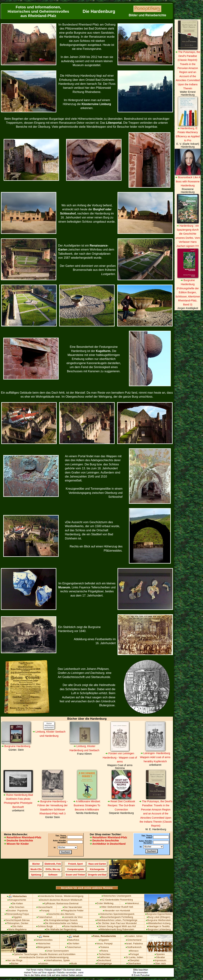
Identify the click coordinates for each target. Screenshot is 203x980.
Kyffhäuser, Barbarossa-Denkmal (61, 903)
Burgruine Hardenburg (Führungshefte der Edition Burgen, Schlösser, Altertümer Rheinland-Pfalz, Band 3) (188, 292)
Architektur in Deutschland (108, 844)
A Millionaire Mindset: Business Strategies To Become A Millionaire (87, 805)
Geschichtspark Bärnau (17, 920)
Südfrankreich (134, 947)
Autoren (43, 963)
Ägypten (17, 917)
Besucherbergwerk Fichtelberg (117, 917)
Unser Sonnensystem (57, 951)
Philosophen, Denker (17, 923)
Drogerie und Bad (97, 875)
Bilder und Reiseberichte (147, 15)
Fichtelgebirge (104, 963)
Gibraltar (160, 957)
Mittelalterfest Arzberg (158, 923)
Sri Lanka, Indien (134, 957)
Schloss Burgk (45, 926)
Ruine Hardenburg (73, 926)
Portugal (134, 954)
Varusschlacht (44, 907)
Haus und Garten (97, 864)
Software (53, 875)
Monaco (134, 951)
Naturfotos (73, 940)
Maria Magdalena (17, 929)
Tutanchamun (45, 917)
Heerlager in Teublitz (159, 926)
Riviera (104, 951)
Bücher (36, 864)
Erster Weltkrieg (104, 903)
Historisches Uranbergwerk (117, 896)
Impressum (160, 960)
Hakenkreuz (132, 903)
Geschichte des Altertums (61, 914)
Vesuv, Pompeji (104, 943)
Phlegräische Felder (72, 911)
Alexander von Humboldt (117, 911)
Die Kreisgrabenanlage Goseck (61, 920)
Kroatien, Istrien (134, 936)
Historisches (43, 943)
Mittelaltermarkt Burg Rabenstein (116, 929)
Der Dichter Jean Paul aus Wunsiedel (116, 923)
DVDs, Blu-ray (53, 869)
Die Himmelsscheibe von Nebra (61, 923)
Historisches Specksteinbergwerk (116, 914)
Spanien (160, 954)
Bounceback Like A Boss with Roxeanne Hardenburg (188, 181)
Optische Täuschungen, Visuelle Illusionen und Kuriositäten (44, 954)
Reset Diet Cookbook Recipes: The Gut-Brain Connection (121, 805)
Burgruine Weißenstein (159, 920)
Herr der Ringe (14, 960)
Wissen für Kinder (16, 844)
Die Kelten (17, 903)
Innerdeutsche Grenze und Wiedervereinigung (44, 957)
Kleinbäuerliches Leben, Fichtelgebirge (116, 920)
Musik (73, 963)
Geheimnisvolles (43, 940)
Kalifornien (104, 957)
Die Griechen (17, 907)
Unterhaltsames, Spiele (57, 960)
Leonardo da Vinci (73, 917)
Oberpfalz (134, 960)
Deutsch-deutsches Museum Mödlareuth (61, 900)
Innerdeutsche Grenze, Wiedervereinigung (61, 896)
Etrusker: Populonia (17, 911)
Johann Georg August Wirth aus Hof (116, 926)
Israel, (129, 943)
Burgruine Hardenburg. (16, 746)
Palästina (138, 943)
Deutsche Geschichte (18, 841)
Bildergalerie (43, 947)
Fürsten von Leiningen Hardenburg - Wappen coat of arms (120, 757)
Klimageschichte (17, 900)
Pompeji (45, 911)
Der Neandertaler (72, 907)
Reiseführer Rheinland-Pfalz (23, 837)
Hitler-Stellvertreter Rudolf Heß (116, 907)
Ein (3, 393)
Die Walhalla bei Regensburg (61, 929)
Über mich (160, 963)
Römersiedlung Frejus (17, 914)
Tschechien (104, 954)
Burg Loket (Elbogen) (159, 917)
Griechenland (134, 940)
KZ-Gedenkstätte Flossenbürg (116, 900)
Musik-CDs (36, 869)
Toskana (104, 947)
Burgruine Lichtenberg (158, 929)
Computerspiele (76, 869)
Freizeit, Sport (76, 864)
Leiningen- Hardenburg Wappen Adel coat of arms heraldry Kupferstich (155, 757)
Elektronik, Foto (53, 864)
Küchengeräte (97, 869)
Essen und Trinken (76, 875)
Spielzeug (36, 875)
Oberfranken (134, 963)
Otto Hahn (17, 926)
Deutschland (104, 960)
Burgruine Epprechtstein (159, 914)
